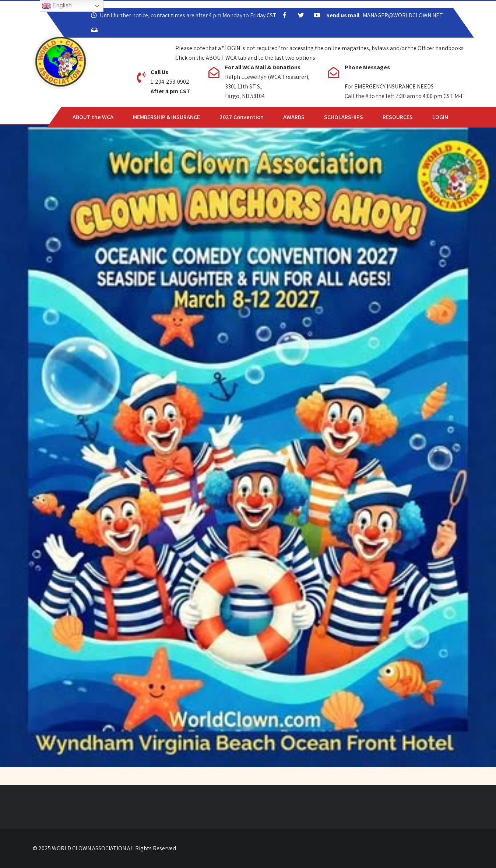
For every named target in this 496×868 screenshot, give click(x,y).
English (57, 6)
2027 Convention (242, 117)
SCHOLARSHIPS (344, 117)
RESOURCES (398, 117)
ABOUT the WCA (93, 117)
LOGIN (440, 117)
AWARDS (294, 117)
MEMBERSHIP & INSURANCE (166, 117)
